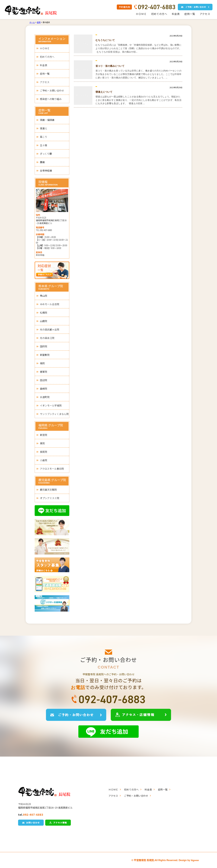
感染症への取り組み (51, 99)
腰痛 (42, 162)
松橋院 (44, 313)
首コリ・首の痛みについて (110, 66)
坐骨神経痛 (46, 171)
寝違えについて (104, 92)
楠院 (42, 363)
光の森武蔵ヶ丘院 (50, 329)
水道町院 (45, 397)
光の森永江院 (47, 338)
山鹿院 (44, 321)
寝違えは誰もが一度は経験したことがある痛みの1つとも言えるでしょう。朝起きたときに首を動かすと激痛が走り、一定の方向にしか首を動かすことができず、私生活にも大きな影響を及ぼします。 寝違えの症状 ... (138, 100)
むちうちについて (105, 40)
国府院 (44, 346)
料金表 (176, 14)
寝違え (44, 128)
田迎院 (44, 380)
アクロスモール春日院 (52, 469)
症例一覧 (190, 14)
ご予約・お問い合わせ (52, 90)
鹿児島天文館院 (48, 490)
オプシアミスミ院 (50, 498)
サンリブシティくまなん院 (54, 414)
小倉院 (44, 460)
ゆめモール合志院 (50, 304)
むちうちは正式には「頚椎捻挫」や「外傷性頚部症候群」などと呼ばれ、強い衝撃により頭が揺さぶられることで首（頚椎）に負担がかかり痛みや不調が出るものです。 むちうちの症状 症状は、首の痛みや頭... (139, 48)
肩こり (44, 137)
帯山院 (44, 296)
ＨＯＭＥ (141, 14)
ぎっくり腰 (46, 154)
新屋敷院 (45, 355)
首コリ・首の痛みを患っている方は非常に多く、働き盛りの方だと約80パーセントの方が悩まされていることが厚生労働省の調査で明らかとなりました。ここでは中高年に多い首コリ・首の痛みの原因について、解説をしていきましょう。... (138, 74)
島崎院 (44, 389)
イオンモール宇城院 (51, 405)
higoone (195, 860)
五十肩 (44, 145)
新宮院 (44, 435)
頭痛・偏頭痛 (47, 120)
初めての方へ (159, 14)
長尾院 (44, 452)
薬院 (42, 443)
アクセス (205, 14)
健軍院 (44, 372)
